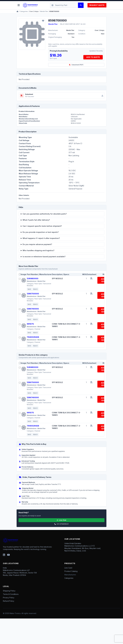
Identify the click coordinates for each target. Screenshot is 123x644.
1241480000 (33, 279)
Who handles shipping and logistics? (38, 250)
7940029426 (33, 337)
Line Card (68, 568)
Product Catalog (71, 571)
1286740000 (33, 309)
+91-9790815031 (61, 524)
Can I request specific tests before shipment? (42, 226)
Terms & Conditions (11, 594)
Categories (24, 11)
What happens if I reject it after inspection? (41, 238)
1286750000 (33, 294)
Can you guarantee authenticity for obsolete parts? (45, 214)
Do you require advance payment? (37, 244)
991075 (30, 324)
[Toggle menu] (19, 5)
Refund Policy (9, 601)
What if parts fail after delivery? (36, 220)
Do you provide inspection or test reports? (41, 232)
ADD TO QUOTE (93, 57)
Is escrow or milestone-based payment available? (44, 257)
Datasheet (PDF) (76, 65)
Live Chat (62, 520)
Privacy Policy (9, 598)
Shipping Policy (9, 591)
